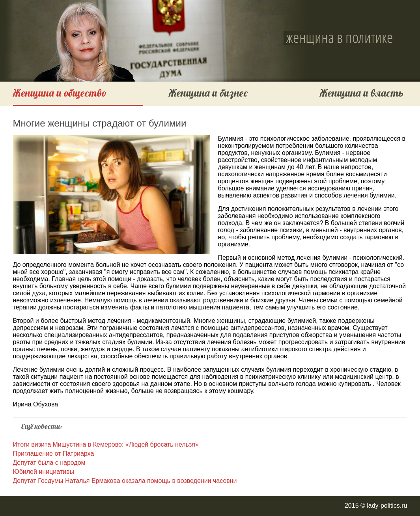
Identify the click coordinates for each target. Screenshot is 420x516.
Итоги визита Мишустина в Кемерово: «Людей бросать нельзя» (106, 444)
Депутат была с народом (49, 463)
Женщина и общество (60, 93)
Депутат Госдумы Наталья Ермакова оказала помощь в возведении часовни (125, 481)
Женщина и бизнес (208, 93)
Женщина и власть (362, 93)
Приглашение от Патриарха (54, 454)
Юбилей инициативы (44, 472)
